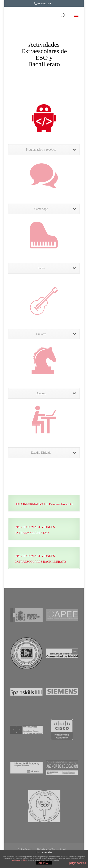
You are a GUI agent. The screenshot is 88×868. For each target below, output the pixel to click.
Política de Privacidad (51, 850)
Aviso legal (25, 850)
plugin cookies (78, 863)
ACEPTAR (44, 863)
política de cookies (19, 860)
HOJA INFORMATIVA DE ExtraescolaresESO (43, 504)
